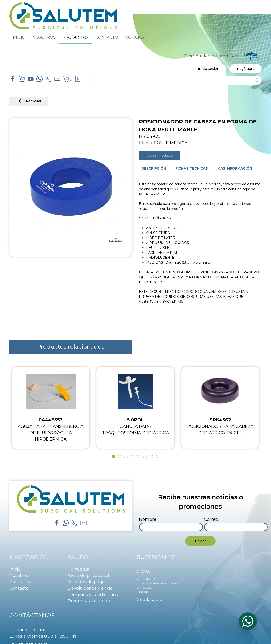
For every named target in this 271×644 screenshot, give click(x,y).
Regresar (29, 101)
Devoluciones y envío (90, 588)
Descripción (154, 168)
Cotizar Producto (159, 155)
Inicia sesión (209, 69)
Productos (20, 582)
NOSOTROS (44, 37)
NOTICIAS (135, 37)
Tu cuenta (79, 569)
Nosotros (19, 576)
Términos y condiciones (93, 595)
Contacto (19, 588)
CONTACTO (107, 37)
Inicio (15, 569)
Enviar (200, 541)
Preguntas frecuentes (91, 601)
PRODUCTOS (76, 37)
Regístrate (246, 69)
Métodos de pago (86, 582)
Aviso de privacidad (88, 576)
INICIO (19, 37)
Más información (235, 168)
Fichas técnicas (192, 168)
